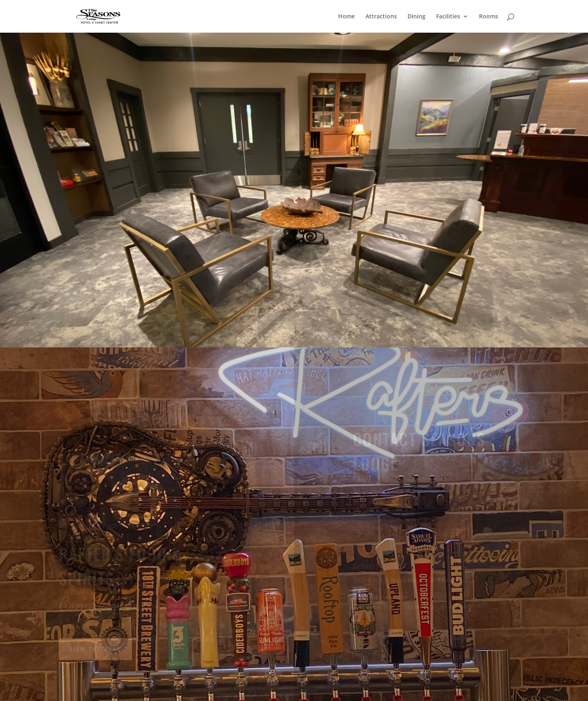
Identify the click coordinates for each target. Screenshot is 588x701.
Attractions (381, 17)
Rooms (489, 17)
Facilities (448, 17)
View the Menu (95, 649)
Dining (416, 17)
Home (346, 17)
